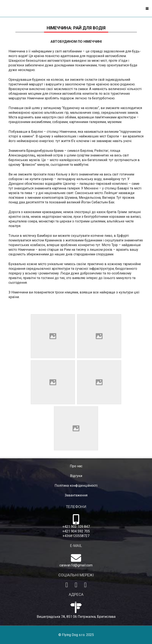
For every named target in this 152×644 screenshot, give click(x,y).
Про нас (76, 466)
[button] (147, 8)
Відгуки (76, 476)
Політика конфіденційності (76, 486)
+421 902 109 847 (76, 527)
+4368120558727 (76, 536)
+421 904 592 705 (76, 531)
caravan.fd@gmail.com (76, 565)
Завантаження (76, 495)
